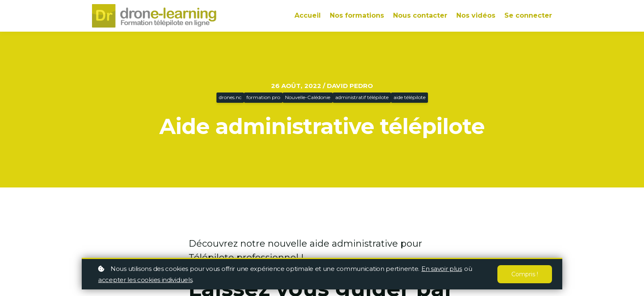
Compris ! (525, 274)
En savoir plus (442, 269)
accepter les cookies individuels (145, 280)
